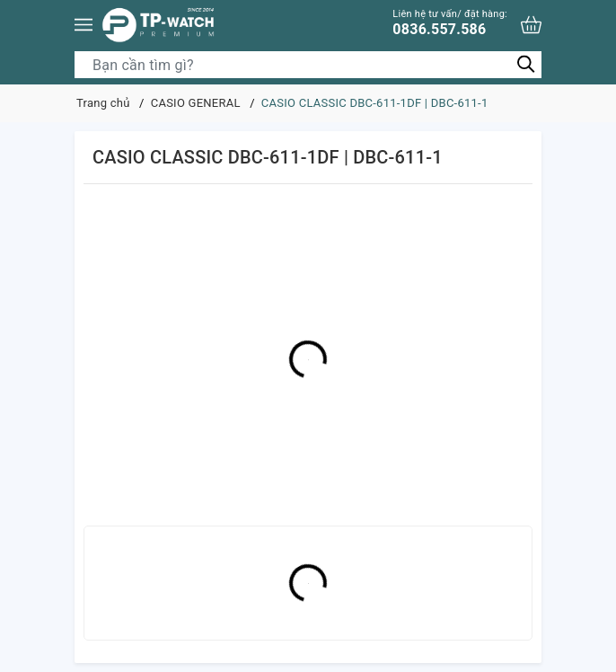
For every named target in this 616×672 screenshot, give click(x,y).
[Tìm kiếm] (526, 64)
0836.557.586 (450, 23)
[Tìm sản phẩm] (308, 65)
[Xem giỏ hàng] (531, 25)
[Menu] (84, 25)
